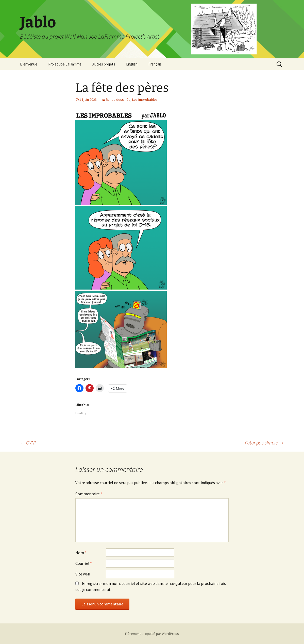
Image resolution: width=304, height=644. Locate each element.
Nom (81, 553)
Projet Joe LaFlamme (65, 64)
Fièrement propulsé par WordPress (152, 634)
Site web (83, 574)
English (132, 64)
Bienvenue (29, 64)
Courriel (84, 563)
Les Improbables (145, 100)
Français (155, 64)
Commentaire (89, 494)
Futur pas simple (264, 443)
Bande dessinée (118, 100)
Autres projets (104, 64)
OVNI (28, 443)
